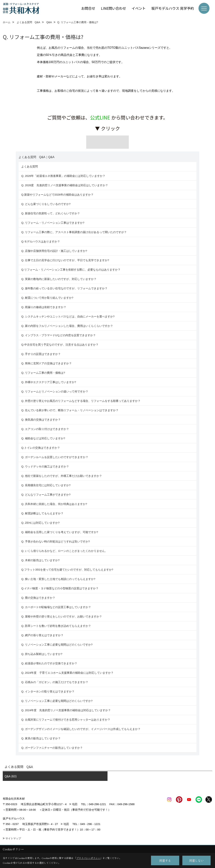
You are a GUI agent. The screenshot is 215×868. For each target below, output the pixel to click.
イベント (139, 8)
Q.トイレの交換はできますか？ (41, 448)
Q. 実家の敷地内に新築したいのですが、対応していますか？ (59, 279)
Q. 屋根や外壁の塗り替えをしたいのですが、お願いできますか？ (62, 616)
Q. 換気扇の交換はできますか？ (41, 420)
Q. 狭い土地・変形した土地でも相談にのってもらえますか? (58, 579)
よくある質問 (30, 166)
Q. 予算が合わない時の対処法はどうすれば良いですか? (55, 541)
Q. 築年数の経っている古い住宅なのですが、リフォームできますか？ (65, 288)
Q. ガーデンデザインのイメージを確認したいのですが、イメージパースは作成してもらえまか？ (81, 729)
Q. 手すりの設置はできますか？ (41, 354)
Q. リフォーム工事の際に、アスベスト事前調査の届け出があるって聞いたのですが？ (74, 232)
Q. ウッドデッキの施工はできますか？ (45, 466)
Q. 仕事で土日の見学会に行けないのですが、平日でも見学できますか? (65, 260)
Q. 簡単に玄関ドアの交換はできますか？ (47, 363)
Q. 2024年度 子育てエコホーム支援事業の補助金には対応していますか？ (67, 673)
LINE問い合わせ (113, 8)
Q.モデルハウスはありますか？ (41, 241)
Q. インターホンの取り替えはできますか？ (48, 691)
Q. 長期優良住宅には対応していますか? (46, 485)
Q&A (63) (11, 776)
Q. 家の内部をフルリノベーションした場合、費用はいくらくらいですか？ (67, 326)
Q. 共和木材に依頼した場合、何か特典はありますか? (54, 504)
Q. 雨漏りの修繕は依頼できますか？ (44, 307)
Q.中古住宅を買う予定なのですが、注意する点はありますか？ (60, 345)
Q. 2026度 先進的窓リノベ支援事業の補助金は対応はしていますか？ (65, 185)
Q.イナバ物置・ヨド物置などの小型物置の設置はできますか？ (60, 588)
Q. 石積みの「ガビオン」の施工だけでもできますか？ (55, 682)
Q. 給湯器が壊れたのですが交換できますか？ (49, 663)
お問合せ (88, 8)
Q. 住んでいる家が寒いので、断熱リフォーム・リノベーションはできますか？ (70, 410)
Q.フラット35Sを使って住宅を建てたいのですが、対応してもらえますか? (67, 570)
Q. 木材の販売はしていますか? (40, 560)
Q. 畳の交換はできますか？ (38, 598)
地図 (75, 804)
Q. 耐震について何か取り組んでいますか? (47, 298)
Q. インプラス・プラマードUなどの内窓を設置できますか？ (59, 335)
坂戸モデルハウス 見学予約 (173, 8)
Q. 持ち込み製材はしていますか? (42, 654)
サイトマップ (13, 838)
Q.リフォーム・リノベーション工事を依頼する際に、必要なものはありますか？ (71, 270)
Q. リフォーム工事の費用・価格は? (43, 373)
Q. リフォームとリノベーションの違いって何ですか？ (55, 391)
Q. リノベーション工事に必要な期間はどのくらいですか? (57, 645)
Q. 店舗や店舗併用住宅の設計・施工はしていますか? (54, 251)
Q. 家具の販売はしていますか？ (41, 738)
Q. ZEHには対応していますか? (40, 523)
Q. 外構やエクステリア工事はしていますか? (49, 382)
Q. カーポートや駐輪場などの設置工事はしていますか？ (56, 607)
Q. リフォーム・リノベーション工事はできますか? (53, 223)
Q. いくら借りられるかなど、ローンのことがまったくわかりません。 (64, 551)
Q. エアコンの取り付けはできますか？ (45, 429)
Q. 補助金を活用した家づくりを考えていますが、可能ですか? (60, 532)
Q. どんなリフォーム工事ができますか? (46, 495)
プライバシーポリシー (88, 858)
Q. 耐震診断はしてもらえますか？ (42, 513)
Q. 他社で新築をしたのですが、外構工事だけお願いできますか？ (62, 476)
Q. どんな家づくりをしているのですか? (46, 204)
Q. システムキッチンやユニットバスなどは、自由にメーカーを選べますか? (68, 316)
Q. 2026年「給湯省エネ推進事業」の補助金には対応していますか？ (63, 176)
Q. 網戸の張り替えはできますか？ (42, 635)
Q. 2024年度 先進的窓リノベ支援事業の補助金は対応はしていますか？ (66, 710)
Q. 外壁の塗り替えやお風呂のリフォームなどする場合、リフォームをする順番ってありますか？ (81, 401)
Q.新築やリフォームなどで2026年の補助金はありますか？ (57, 195)
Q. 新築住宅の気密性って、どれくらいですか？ (51, 213)
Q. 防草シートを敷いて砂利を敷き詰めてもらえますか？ (56, 626)
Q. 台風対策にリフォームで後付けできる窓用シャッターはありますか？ (66, 720)
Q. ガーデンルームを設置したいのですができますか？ (55, 457)
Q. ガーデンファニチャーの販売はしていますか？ (52, 748)
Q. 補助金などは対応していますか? (43, 438)
